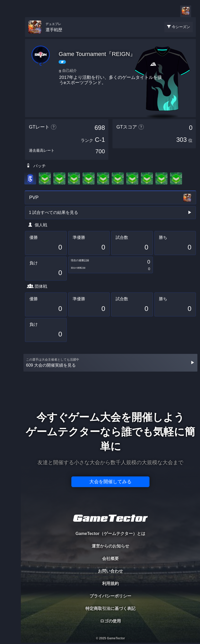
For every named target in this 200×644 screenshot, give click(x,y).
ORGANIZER (10, 79)
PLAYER (11, 58)
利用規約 (110, 584)
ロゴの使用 (110, 621)
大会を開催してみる (110, 482)
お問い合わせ (110, 571)
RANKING (10, 101)
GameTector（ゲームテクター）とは (110, 534)
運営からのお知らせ (110, 546)
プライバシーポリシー (110, 596)
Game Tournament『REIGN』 (97, 54)
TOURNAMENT (10, 37)
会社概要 (110, 559)
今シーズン (181, 27)
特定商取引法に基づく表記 (110, 608)
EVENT (10, 122)
